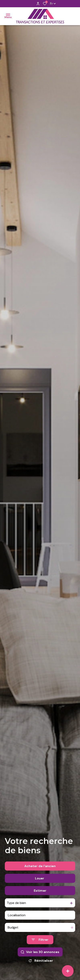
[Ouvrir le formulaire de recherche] (40, 940)
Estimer (40, 891)
